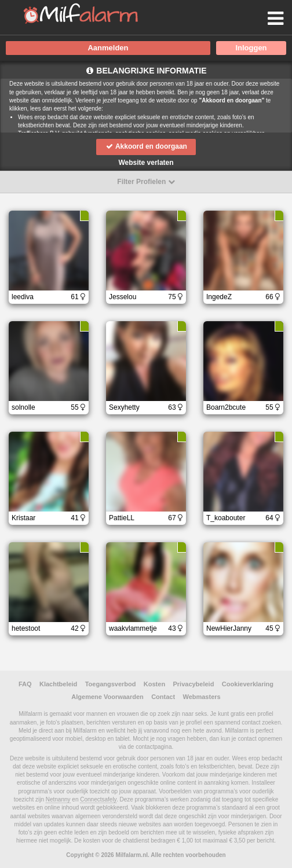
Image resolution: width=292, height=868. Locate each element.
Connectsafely (98, 799)
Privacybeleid (193, 684)
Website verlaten (146, 163)
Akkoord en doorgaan (146, 146)
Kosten (154, 684)
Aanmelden (108, 48)
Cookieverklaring (248, 684)
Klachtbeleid (58, 684)
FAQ (25, 684)
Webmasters (201, 697)
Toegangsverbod (111, 684)
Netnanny (58, 799)
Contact (163, 697)
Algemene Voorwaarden (107, 697)
